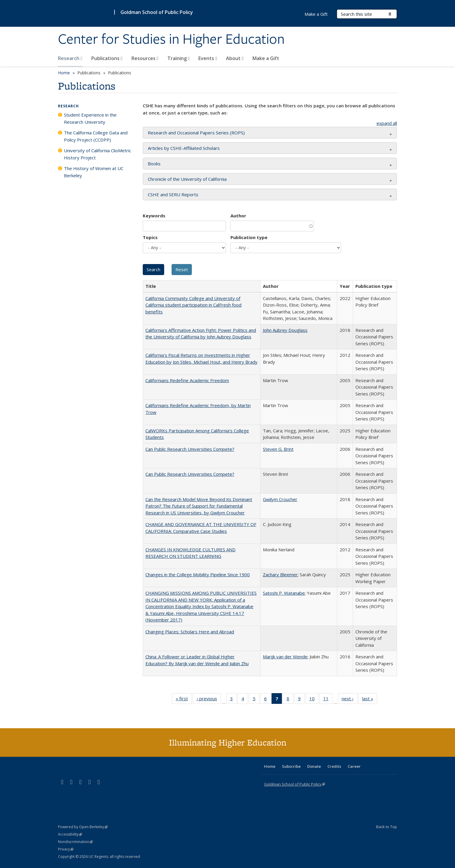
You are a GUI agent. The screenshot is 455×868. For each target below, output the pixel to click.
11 (328, 700)
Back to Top (387, 827)
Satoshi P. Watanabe (284, 593)
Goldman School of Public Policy (157, 12)
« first (184, 700)
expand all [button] (387, 123)
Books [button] (154, 164)
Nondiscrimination (75, 842)
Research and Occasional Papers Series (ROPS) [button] (196, 133)
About (235, 58)
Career (354, 766)
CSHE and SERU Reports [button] (173, 194)
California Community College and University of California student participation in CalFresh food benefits (193, 305)
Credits (334, 766)
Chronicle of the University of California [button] (187, 179)
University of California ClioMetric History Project (98, 154)
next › (350, 700)
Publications (107, 58)
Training (179, 58)
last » (370, 700)
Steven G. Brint (278, 449)
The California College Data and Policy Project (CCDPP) (96, 136)
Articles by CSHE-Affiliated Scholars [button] (184, 148)
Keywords (154, 216)
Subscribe (291, 766)
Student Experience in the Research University (90, 118)
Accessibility (70, 834)
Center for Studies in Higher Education (171, 40)
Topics (150, 237)
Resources (145, 58)
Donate (314, 766)
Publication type (249, 237)
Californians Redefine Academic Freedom (187, 380)
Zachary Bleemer (280, 575)
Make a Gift (266, 58)
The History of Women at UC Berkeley (94, 172)
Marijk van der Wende (285, 657)
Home (64, 73)
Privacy (66, 849)
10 (314, 700)
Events (208, 58)
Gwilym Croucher (280, 499)
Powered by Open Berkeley (83, 827)
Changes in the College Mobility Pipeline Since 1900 (198, 575)
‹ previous (209, 700)
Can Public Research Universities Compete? (190, 449)
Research (70, 58)
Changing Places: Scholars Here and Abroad (190, 632)
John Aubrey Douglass (285, 330)
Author (238, 216)
